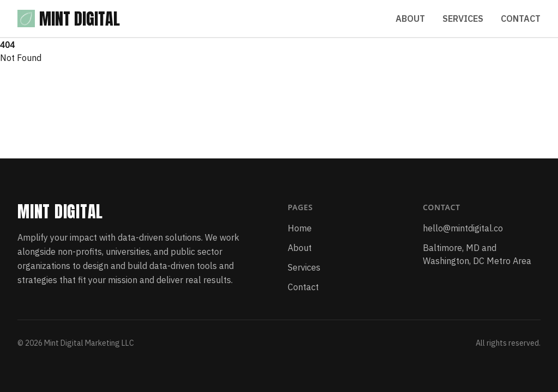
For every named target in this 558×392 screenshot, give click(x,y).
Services (463, 19)
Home (300, 228)
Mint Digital (69, 19)
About (410, 19)
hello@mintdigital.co (463, 228)
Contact (521, 19)
